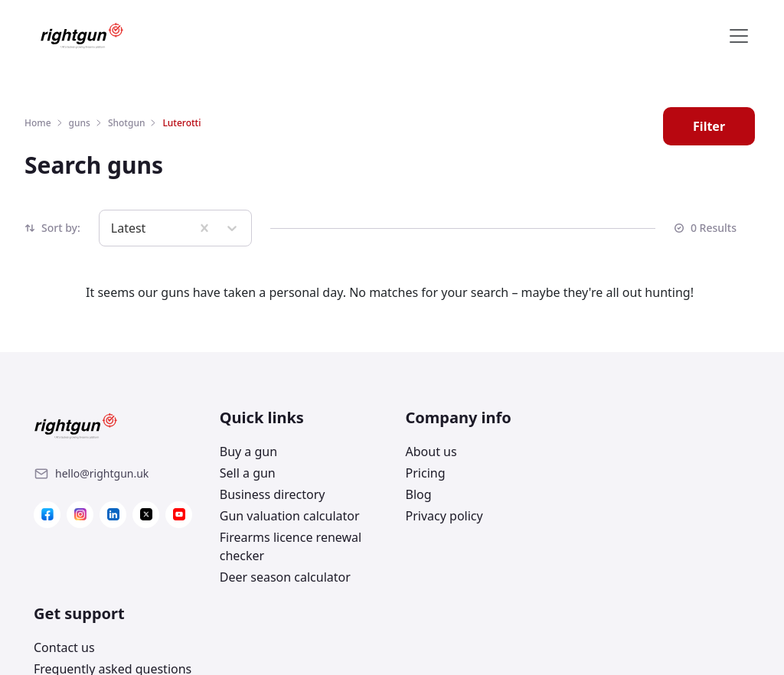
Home (38, 123)
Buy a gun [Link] (246, 452)
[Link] (102, 474)
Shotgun (127, 123)
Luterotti (181, 123)
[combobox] (113, 228)
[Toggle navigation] (739, 36)
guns (80, 123)
